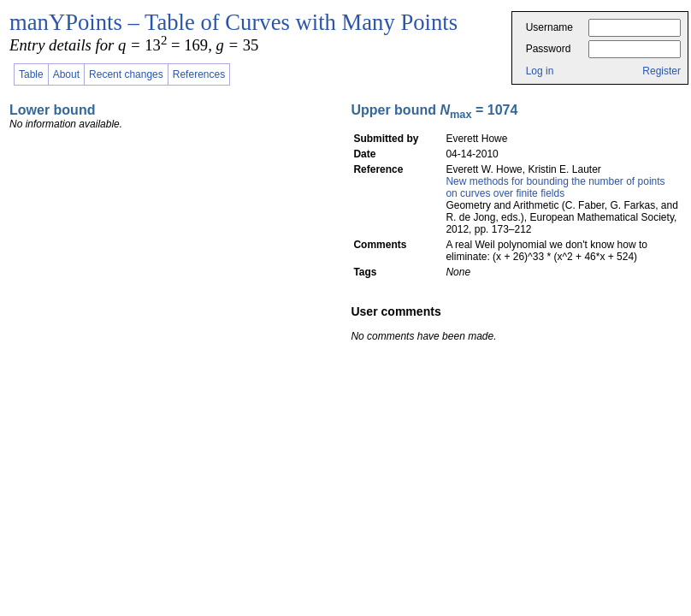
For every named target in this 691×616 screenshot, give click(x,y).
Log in (540, 71)
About (66, 74)
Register (661, 71)
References (199, 74)
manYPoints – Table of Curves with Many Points (233, 22)
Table (31, 74)
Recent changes (126, 74)
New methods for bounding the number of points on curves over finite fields (555, 187)
